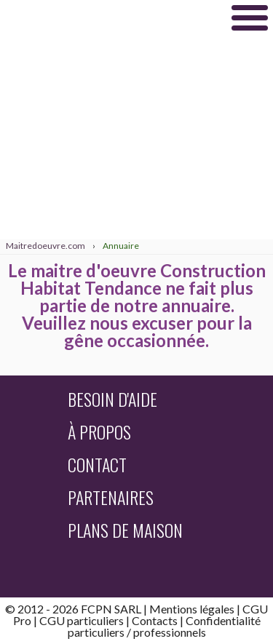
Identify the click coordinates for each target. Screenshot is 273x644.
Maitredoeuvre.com (109, 17)
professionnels (170, 632)
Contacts (155, 620)
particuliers (96, 632)
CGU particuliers (82, 620)
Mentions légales (192, 609)
